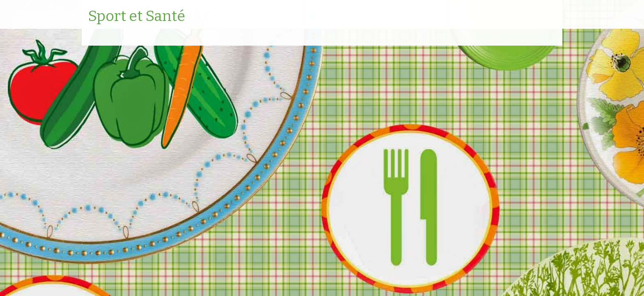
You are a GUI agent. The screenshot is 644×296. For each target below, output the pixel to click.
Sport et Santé (137, 16)
